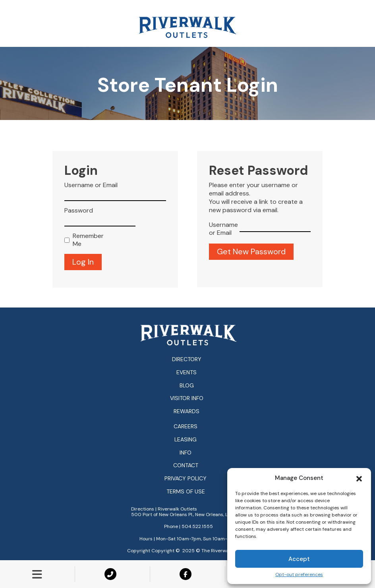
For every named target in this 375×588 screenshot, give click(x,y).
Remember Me (86, 240)
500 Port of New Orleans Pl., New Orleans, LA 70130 (188, 514)
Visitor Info (187, 398)
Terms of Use (186, 492)
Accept (299, 559)
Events (187, 372)
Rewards (187, 411)
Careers (186, 426)
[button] (359, 478)
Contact (186, 465)
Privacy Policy (186, 479)
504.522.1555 (197, 526)
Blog (187, 385)
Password (79, 211)
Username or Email (91, 185)
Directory (187, 359)
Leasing (186, 440)
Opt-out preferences (299, 575)
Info (186, 453)
